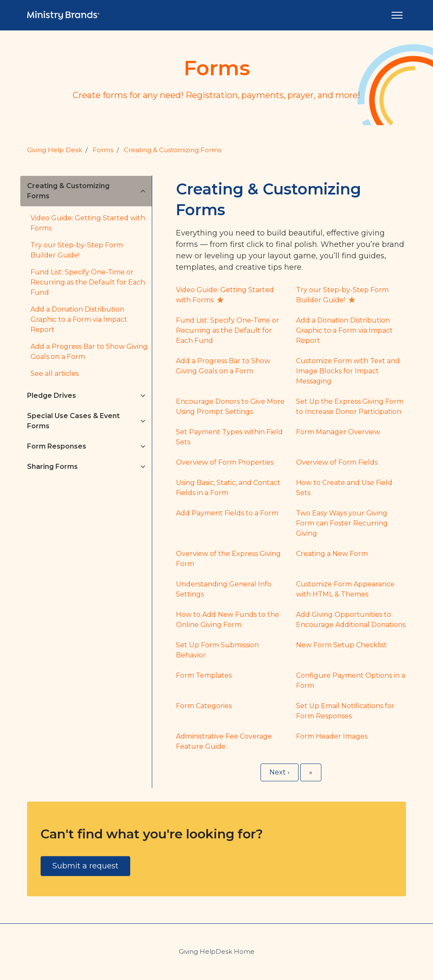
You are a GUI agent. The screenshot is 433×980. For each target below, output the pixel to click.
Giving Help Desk (55, 150)
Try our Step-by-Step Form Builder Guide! (77, 250)
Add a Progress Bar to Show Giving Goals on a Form (89, 352)
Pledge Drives (52, 396)
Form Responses (57, 446)
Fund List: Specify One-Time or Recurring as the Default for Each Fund (88, 282)
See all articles (55, 374)
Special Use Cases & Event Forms (73, 421)
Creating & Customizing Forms (173, 150)
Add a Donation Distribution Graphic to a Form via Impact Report (79, 319)
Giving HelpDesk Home (217, 951)
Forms (103, 150)
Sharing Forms (52, 467)
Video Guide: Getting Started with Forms (88, 223)
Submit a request (85, 866)
